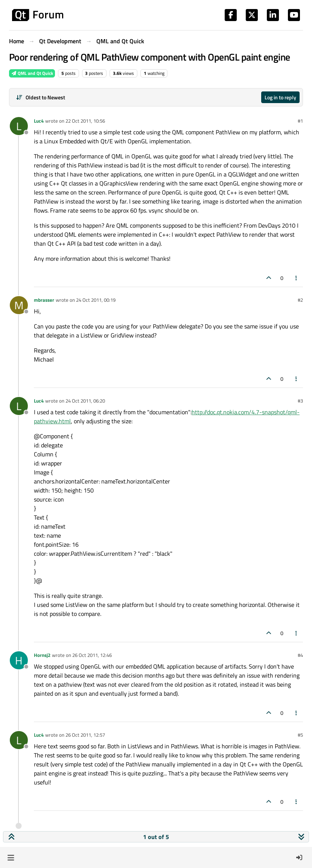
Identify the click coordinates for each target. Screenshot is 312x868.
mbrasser (44, 300)
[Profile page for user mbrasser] (19, 305)
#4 (300, 655)
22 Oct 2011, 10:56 (85, 121)
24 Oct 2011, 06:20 (85, 401)
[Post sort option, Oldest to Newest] (40, 97)
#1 (300, 121)
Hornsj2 (42, 655)
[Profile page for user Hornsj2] (19, 660)
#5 (300, 735)
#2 (300, 300)
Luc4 (39, 121)
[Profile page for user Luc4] (19, 126)
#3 (300, 401)
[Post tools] (297, 278)
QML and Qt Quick (32, 73)
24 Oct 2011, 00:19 (96, 300)
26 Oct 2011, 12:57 (85, 735)
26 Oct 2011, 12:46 (92, 655)
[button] (11, 857)
